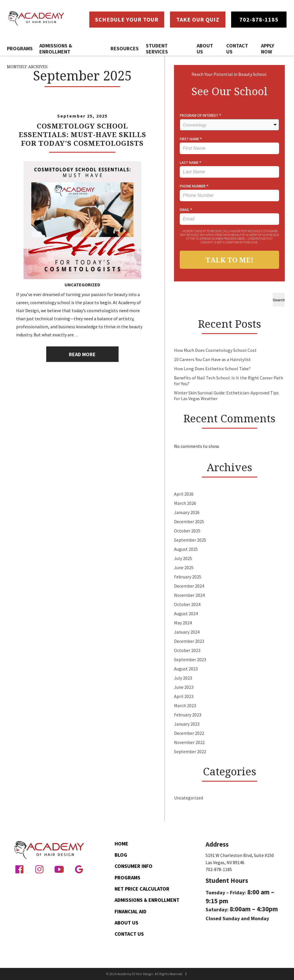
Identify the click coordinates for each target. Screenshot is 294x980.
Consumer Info (134, 866)
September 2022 (190, 751)
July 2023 (183, 678)
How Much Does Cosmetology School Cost (215, 350)
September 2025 (190, 540)
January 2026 (187, 512)
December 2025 (189, 521)
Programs (20, 48)
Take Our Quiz (198, 19)
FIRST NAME (191, 139)
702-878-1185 (219, 869)
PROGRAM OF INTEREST (200, 115)
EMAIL (186, 210)
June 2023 (184, 687)
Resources (125, 48)
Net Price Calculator (142, 889)
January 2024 (187, 632)
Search (279, 300)
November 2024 (189, 595)
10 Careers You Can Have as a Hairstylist (212, 359)
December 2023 (189, 641)
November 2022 (189, 742)
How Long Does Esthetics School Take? (212, 369)
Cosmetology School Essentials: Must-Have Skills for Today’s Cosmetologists (82, 134)
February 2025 (188, 577)
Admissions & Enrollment (56, 49)
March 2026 (185, 503)
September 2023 (190, 659)
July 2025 (183, 558)
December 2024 (189, 586)
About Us (205, 49)
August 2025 (186, 549)
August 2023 (186, 669)
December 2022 (189, 733)
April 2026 (184, 494)
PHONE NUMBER (194, 186)
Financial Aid (130, 911)
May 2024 (183, 623)
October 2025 (187, 531)
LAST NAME (190, 162)
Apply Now (268, 49)
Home (121, 844)
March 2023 (185, 705)
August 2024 (186, 613)
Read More (82, 354)
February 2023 (188, 715)
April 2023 (184, 696)
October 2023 (187, 650)
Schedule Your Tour (127, 19)
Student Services (157, 49)
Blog (121, 855)
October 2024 (187, 604)
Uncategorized (82, 285)
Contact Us (237, 49)
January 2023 (187, 724)
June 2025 (184, 567)
